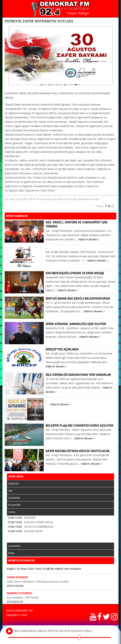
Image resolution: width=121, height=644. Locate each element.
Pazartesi (14, 484)
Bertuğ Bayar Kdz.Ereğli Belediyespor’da (78, 299)
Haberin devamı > (89, 239)
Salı (10, 491)
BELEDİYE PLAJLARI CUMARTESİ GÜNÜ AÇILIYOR (79, 426)
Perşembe (14, 505)
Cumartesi (14, 546)
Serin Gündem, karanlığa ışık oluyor (76, 324)
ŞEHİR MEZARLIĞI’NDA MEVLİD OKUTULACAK (78, 451)
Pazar (11, 553)
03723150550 (15, 586)
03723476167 (15, 602)
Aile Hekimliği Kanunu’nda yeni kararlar (78, 375)
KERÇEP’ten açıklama (62, 349)
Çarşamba (14, 498)
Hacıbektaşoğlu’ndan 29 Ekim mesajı (75, 273)
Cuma (12, 512)
